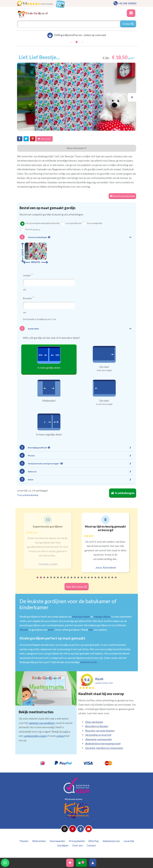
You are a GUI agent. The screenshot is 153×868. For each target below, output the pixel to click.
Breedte (28, 298)
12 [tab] (75, 580)
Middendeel (49, 401)
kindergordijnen (81, 617)
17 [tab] (92, 580)
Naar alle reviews (77, 587)
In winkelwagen (123, 493)
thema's (24, 630)
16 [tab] (89, 580)
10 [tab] (68, 580)
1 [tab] (38, 580)
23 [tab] (112, 580)
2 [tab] (41, 580)
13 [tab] (78, 580)
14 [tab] (82, 580)
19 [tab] (99, 580)
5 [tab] (51, 580)
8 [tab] (61, 580)
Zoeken (128, 24)
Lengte (28, 275)
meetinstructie (88, 662)
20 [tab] (102, 580)
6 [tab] (55, 580)
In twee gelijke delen (49, 368)
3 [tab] (44, 580)
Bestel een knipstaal (122, 196)
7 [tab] (58, 580)
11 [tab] (72, 580)
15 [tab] (85, 580)
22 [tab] (109, 580)
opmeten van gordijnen (42, 723)
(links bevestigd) (104, 370)
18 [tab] (95, 580)
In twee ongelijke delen (49, 434)
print (51, 630)
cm (25, 289)
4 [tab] (48, 580)
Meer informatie (76, 148)
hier (91, 630)
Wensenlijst (44, 139)
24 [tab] (116, 580)
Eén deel (104, 367)
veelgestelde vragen (35, 736)
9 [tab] (65, 580)
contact (61, 736)
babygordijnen (102, 617)
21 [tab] (106, 580)
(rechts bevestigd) (104, 404)
